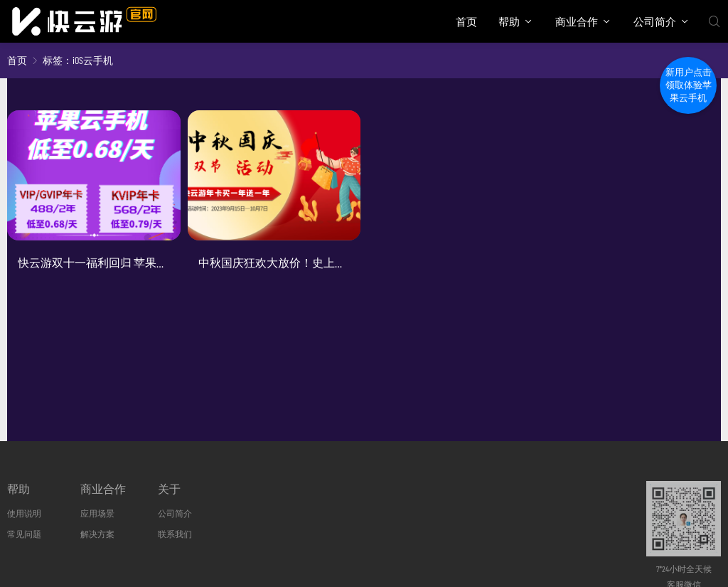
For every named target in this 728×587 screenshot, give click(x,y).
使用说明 (24, 513)
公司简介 (655, 21)
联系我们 (175, 534)
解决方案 (97, 534)
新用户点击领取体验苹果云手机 (689, 85)
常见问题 (24, 534)
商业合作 (577, 21)
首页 (466, 21)
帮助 (509, 21)
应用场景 (97, 513)
